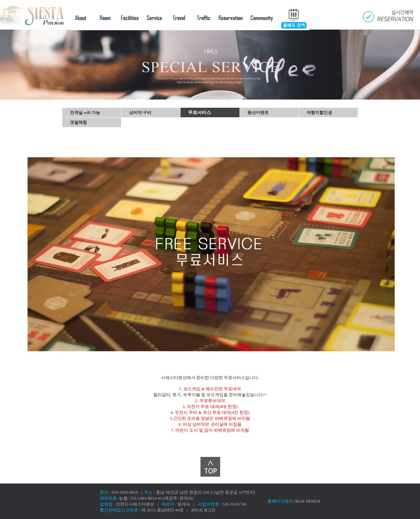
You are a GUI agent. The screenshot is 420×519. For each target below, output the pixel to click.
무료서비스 (199, 113)
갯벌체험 (78, 122)
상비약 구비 (140, 113)
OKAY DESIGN (307, 501)
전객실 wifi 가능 (85, 113)
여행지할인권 (319, 113)
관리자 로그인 (203, 510)
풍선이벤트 (258, 113)
